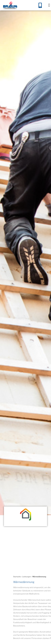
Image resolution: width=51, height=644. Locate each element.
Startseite (43, 581)
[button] (49, 5)
